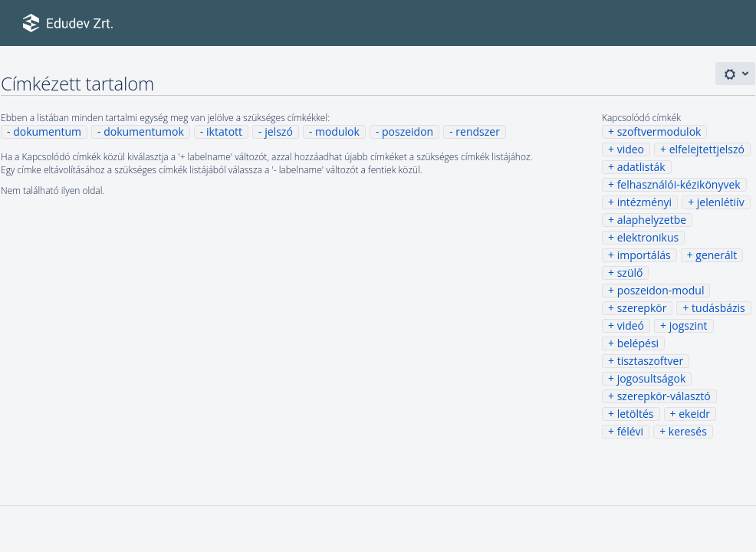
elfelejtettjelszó (707, 149)
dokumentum (47, 131)
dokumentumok (144, 131)
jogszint (689, 325)
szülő (630, 273)
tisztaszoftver (650, 361)
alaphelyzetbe (652, 220)
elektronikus (648, 237)
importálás (644, 255)
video (631, 149)
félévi (631, 431)
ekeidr (694, 414)
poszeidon (408, 131)
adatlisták (641, 167)
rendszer (478, 131)
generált (716, 255)
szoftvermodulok (659, 131)
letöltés (636, 414)
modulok (337, 131)
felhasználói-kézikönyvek (679, 184)
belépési (638, 343)
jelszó (279, 131)
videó (631, 325)
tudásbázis (718, 308)
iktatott (224, 131)
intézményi (645, 202)
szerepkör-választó (664, 396)
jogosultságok (652, 378)
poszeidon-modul (661, 290)
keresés (688, 431)
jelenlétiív (721, 202)
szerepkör (642, 308)
